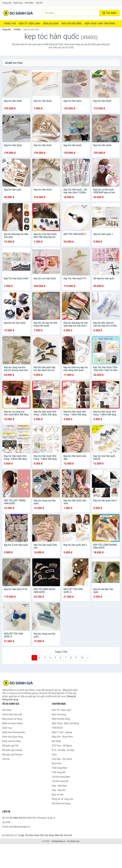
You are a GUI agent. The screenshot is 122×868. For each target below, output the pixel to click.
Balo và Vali (58, 795)
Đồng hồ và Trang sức (63, 799)
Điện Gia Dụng (51, 24)
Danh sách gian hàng (13, 737)
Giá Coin (68, 835)
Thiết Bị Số (57, 728)
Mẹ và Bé (56, 741)
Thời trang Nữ (59, 772)
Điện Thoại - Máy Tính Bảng (100, 24)
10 (82, 658)
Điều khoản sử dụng (12, 719)
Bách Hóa (57, 763)
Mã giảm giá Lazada (12, 750)
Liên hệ (39, 3)
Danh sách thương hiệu (14, 732)
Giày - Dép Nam (60, 786)
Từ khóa (17, 30)
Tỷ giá (21, 835)
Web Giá (59, 835)
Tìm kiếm (109, 13)
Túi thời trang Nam (61, 777)
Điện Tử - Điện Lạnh (29, 24)
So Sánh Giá (73, 841)
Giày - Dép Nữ (59, 790)
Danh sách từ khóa (11, 741)
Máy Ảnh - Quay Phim (62, 737)
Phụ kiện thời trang (61, 803)
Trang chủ (7, 3)
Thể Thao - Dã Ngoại (62, 746)
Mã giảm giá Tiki (10, 746)
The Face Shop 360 (34, 835)
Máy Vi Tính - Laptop (62, 732)
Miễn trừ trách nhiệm (12, 723)
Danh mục (18, 3)
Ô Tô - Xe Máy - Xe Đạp (63, 750)
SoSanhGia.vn (59, 841)
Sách (54, 755)
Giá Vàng (49, 835)
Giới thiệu (29, 3)
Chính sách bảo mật (12, 714)
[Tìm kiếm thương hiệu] (71, 13)
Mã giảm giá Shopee (12, 755)
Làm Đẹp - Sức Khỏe (62, 759)
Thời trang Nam (60, 768)
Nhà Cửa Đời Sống (72, 24)
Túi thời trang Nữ (60, 781)
